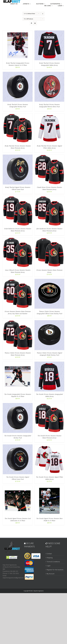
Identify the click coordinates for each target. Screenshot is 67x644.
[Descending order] (43, 14)
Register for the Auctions (55, 570)
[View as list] (35, 23)
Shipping (50, 558)
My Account (50, 574)
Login (49, 566)
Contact (49, 554)
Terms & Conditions (53, 562)
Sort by (29, 14)
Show (28, 19)
